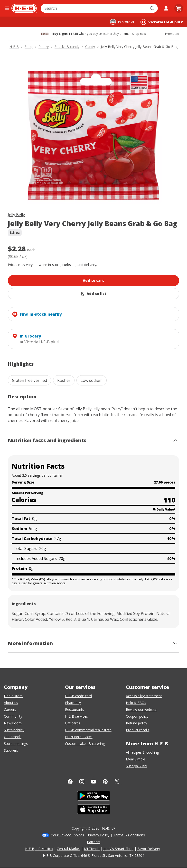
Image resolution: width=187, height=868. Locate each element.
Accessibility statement (144, 696)
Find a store (13, 696)
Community (13, 716)
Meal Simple (136, 759)
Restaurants (75, 709)
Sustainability (14, 730)
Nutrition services (79, 737)
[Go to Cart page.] (179, 8)
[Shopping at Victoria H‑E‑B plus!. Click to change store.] (162, 22)
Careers (10, 709)
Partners (94, 842)
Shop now (139, 34)
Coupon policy (137, 716)
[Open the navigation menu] (7, 8)
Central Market (68, 849)
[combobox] (94, 8)
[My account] (166, 8)
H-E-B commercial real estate (88, 730)
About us (11, 703)
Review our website (141, 709)
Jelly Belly (16, 215)
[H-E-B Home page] (24, 8)
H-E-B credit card (78, 696)
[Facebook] (70, 782)
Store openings (16, 744)
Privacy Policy (99, 835)
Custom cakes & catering (85, 744)
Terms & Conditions (129, 835)
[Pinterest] (105, 782)
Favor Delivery (149, 849)
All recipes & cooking (142, 752)
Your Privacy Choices (68, 835)
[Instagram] (82, 782)
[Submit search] (152, 8)
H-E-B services (76, 716)
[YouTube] (93, 782)
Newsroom (13, 723)
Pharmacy (73, 703)
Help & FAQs (136, 703)
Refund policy (136, 723)
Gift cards (73, 723)
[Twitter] (117, 782)
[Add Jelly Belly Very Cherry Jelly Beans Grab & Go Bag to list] (93, 294)
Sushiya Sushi (136, 766)
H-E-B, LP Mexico (39, 849)
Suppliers (11, 750)
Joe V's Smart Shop (118, 849)
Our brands (13, 737)
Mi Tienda (92, 849)
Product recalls (138, 730)
